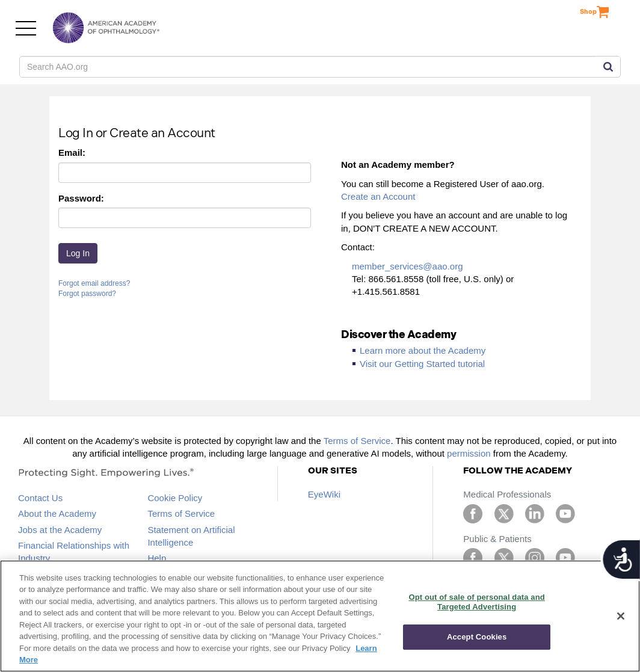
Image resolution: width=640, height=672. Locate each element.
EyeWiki (324, 494)
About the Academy (57, 513)
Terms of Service (357, 441)
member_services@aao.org (407, 266)
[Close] (621, 616)
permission (469, 453)
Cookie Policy (175, 498)
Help (157, 558)
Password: (81, 198)
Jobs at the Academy (60, 530)
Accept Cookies (477, 637)
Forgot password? (87, 294)
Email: (72, 153)
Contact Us (40, 498)
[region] (320, 616)
